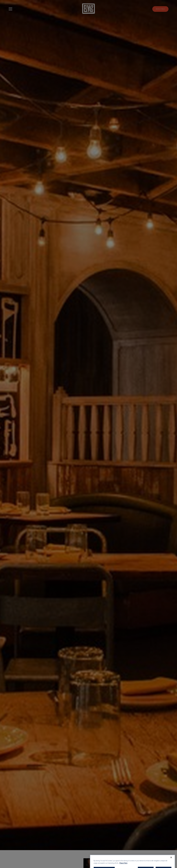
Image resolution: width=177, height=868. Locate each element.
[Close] (171, 860)
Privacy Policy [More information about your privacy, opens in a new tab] (123, 866)
